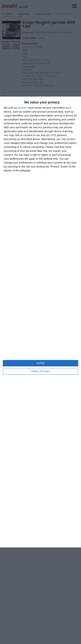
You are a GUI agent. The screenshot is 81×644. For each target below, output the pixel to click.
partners (23, 108)
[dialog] (40, 322)
